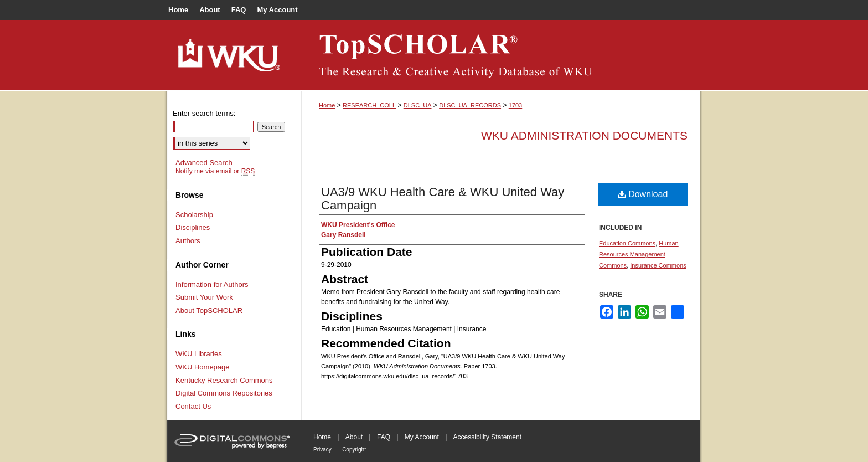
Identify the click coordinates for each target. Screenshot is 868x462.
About (354, 437)
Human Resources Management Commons (639, 254)
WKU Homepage (203, 367)
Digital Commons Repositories (224, 393)
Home (327, 105)
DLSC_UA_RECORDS (470, 105)
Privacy (322, 450)
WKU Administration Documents (584, 135)
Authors (188, 241)
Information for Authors (212, 284)
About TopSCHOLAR (209, 310)
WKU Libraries (199, 354)
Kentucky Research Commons (224, 380)
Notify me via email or (215, 171)
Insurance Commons (658, 265)
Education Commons (627, 243)
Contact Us (193, 406)
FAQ (384, 437)
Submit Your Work (204, 297)
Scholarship (194, 215)
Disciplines (193, 227)
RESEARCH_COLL (369, 105)
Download (643, 194)
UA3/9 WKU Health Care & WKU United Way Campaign (443, 199)
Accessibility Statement (487, 437)
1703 (515, 105)
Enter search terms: (204, 113)
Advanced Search (204, 163)
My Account (422, 437)
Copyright (354, 450)
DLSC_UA (418, 105)
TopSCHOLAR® (500, 55)
